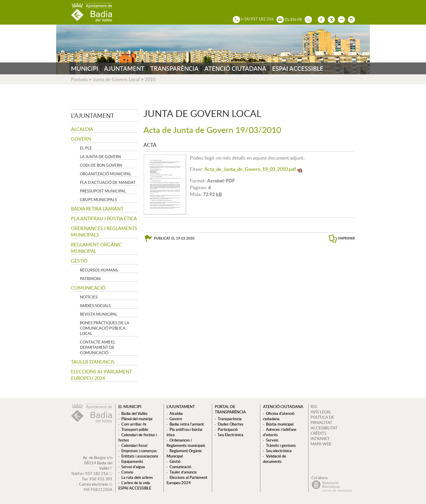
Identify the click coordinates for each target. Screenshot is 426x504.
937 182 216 (97, 473)
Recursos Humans (99, 270)
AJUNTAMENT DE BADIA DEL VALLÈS (92, 12)
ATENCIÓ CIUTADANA (235, 68)
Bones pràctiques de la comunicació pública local (105, 328)
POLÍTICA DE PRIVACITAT (322, 420)
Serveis (272, 440)
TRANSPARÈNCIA (174, 68)
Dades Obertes (231, 424)
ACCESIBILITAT (324, 428)
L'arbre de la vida (136, 483)
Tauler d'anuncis (93, 362)
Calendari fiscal (134, 445)
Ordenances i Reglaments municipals (104, 232)
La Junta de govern (100, 157)
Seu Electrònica (231, 435)
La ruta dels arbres (137, 477)
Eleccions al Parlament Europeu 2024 (101, 375)
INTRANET (320, 439)
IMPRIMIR (347, 238)
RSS (314, 407)
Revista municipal (99, 314)
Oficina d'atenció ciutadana (279, 416)
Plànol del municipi (137, 419)
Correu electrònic (94, 484)
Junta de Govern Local (116, 79)
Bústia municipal (280, 424)
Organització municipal (106, 174)
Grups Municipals (98, 200)
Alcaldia (82, 129)
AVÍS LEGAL (321, 412)
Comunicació (88, 288)
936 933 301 (101, 479)
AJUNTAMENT (124, 68)
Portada (79, 79)
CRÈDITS (318, 433)
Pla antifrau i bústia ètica (104, 219)
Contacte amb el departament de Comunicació (98, 347)
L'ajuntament (93, 115)
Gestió (79, 261)
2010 (150, 79)
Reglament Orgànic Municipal (96, 248)
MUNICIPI (85, 68)
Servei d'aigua (133, 467)
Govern (81, 139)
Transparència (230, 419)
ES (287, 20)
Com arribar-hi (134, 424)
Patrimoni (90, 279)
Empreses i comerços (139, 451)
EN (293, 20)
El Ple (86, 148)
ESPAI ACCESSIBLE (298, 68)
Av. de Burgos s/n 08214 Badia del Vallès (98, 463)
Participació (228, 429)
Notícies (89, 297)
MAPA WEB (321, 444)
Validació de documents (275, 459)
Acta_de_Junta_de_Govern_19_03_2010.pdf (250, 169)
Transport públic (135, 429)
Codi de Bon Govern (101, 165)
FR (300, 20)
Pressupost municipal (103, 191)
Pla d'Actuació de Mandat (108, 182)
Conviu (127, 472)
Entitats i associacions (140, 456)
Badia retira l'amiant (97, 209)
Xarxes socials (95, 306)
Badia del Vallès (134, 413)
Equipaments (132, 461)
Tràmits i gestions (281, 445)
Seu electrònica (279, 451)
